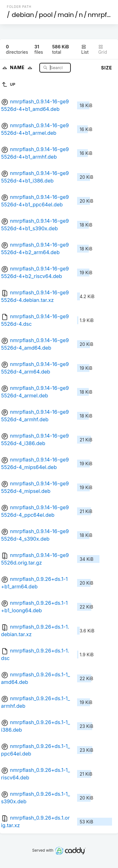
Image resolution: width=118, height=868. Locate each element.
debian (23, 15)
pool (46, 15)
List (85, 49)
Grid (103, 49)
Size (107, 68)
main (66, 15)
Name (22, 67)
